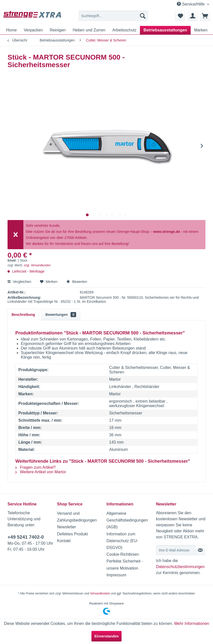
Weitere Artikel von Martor (41, 472)
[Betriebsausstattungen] (165, 30)
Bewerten (77, 282)
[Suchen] (143, 16)
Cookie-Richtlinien (123, 554)
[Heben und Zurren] (89, 30)
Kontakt (64, 541)
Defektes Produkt (72, 534)
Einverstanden (106, 636)
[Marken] (201, 30)
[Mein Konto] (193, 16)
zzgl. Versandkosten (37, 265)
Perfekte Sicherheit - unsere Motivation (125, 565)
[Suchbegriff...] (113, 16)
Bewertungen (61, 315)
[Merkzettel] (180, 16)
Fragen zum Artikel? (36, 467)
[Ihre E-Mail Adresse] (176, 550)
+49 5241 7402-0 (26, 537)
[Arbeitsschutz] (124, 30)
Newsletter (67, 527)
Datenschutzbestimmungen (180, 567)
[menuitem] (113, 16)
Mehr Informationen (192, 624)
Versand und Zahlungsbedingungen (77, 517)
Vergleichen (19, 282)
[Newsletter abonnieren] (200, 550)
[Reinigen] (58, 30)
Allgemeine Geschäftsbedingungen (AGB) (127, 520)
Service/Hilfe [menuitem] (191, 4)
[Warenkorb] (205, 16)
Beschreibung (23, 315)
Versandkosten (100, 593)
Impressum (116, 575)
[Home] (11, 30)
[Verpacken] (33, 30)
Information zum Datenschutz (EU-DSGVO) (122, 541)
